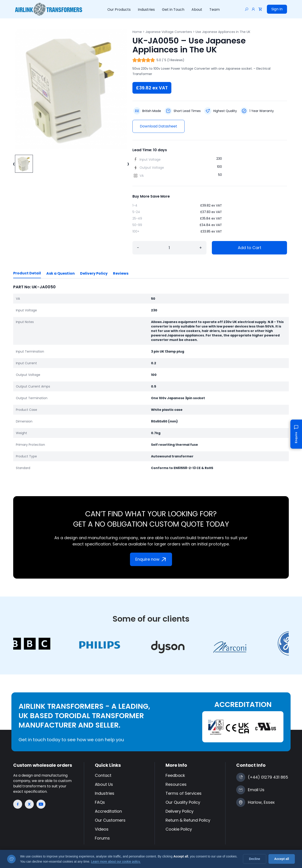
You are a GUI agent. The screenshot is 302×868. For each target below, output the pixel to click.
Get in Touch (173, 10)
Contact (103, 775)
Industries (146, 10)
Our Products (119, 10)
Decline (255, 859)
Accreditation (108, 811)
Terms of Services (184, 793)
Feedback (175, 775)
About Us (104, 784)
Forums (102, 838)
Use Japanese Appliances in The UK (223, 32)
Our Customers (110, 820)
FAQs (100, 802)
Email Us (256, 790)
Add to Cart (250, 248)
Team (215, 10)
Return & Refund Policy (188, 820)
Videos (102, 829)
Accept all (282, 859)
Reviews (121, 273)
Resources (176, 784)
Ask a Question (61, 273)
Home (137, 32)
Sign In (277, 9)
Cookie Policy (179, 829)
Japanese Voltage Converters (169, 32)
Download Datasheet (158, 126)
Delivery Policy (94, 273)
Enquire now (152, 559)
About (197, 10)
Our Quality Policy (183, 802)
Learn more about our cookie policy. (116, 862)
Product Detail (27, 273)
